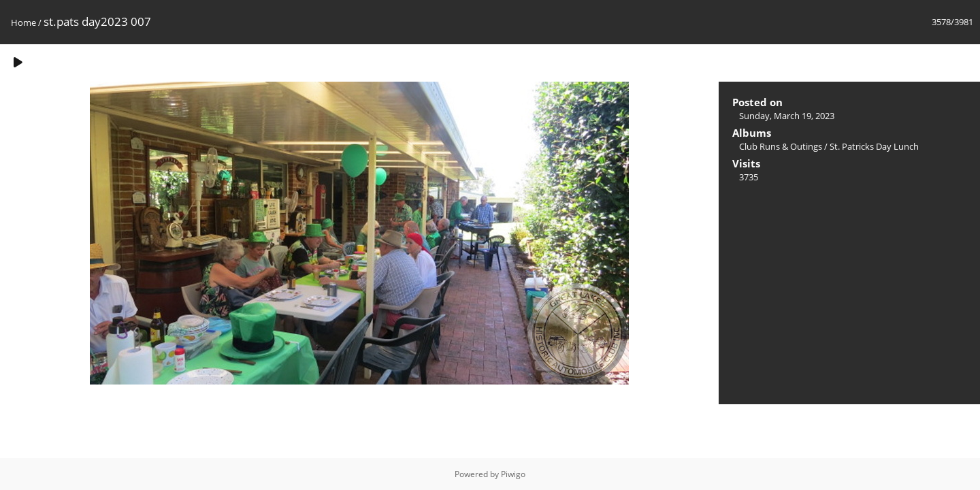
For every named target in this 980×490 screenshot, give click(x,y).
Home (23, 22)
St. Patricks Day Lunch (874, 146)
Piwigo (513, 474)
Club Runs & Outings (781, 146)
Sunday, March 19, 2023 (787, 116)
